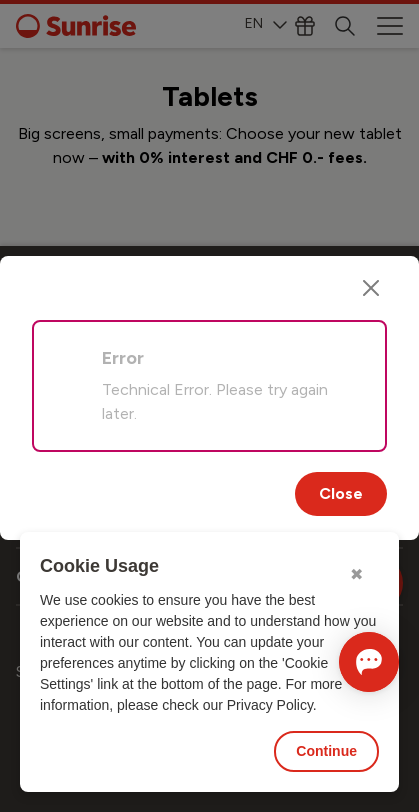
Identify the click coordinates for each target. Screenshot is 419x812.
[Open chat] (369, 662)
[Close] (371, 288)
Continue (326, 751)
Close (341, 493)
